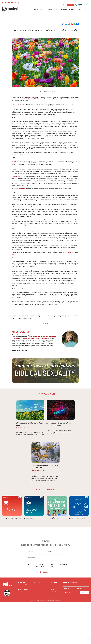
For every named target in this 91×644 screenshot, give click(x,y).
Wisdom (46, 323)
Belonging (15, 161)
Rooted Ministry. (44, 600)
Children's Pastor (40, 566)
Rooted (18, 428)
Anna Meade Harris (41, 92)
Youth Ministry (35, 9)
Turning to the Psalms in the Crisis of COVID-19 (45, 466)
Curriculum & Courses (53, 9)
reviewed (16, 104)
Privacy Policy (54, 591)
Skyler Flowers (35, 470)
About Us (86, 9)
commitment (22, 189)
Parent (51, 565)
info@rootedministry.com (39, 585)
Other (52, 566)
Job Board (53, 589)
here (13, 254)
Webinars (79, 9)
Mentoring (72, 9)
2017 (64, 253)
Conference (64, 9)
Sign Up (71, 5)
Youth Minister (39, 565)
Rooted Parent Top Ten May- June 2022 (30, 424)
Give (65, 5)
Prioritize (14, 177)
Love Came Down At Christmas (59, 423)
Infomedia (58, 600)
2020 (70, 253)
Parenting (43, 9)
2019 (67, 253)
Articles (52, 585)
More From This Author (21, 351)
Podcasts (53, 587)
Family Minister (63, 565)
